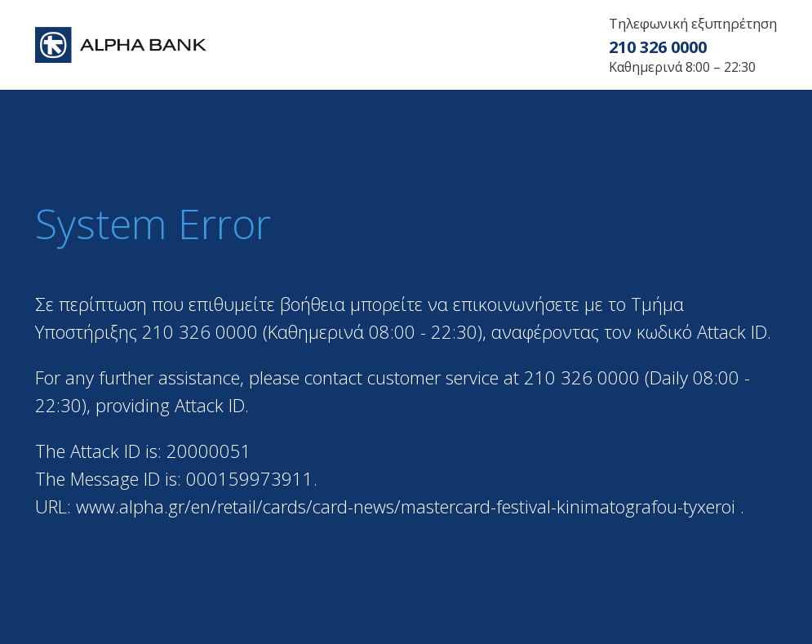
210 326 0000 (658, 47)
